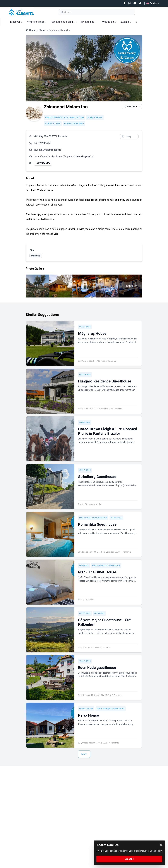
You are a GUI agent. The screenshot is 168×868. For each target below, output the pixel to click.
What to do (109, 22)
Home (32, 30)
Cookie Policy (156, 851)
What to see (89, 22)
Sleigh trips (95, 118)
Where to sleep (37, 22)
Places (42, 30)
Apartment (84, 566)
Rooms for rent (86, 709)
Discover (16, 22)
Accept (129, 859)
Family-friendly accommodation (64, 118)
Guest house (53, 124)
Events (126, 22)
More (84, 754)
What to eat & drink (64, 22)
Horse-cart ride (74, 124)
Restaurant (99, 613)
